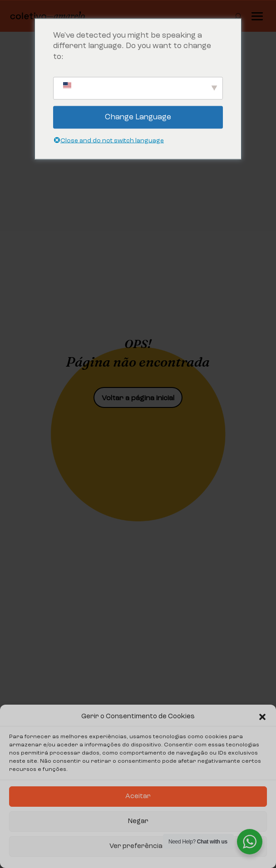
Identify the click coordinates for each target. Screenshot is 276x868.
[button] (262, 717)
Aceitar (138, 797)
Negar (138, 821)
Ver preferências (138, 846)
